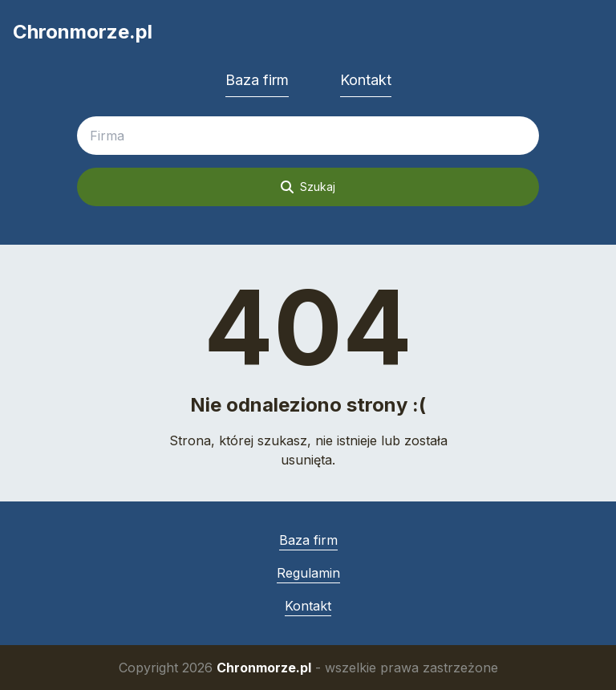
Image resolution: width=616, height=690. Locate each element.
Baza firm (257, 80)
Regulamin (308, 573)
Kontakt (366, 80)
